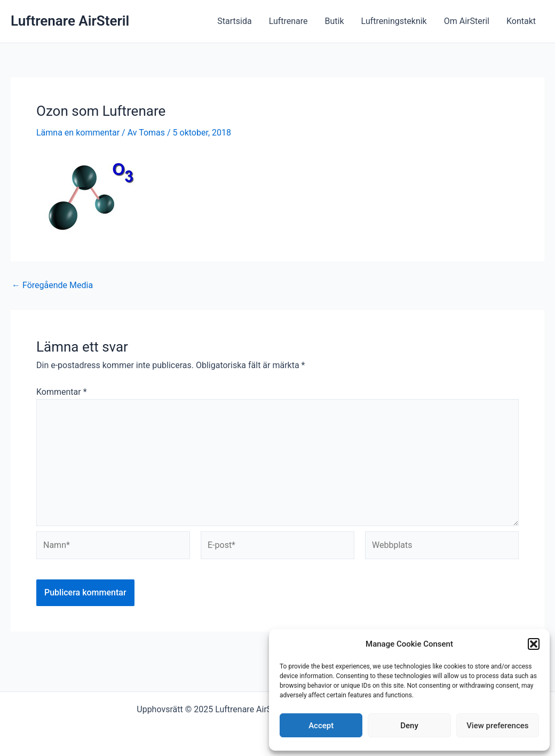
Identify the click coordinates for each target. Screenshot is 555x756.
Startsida (234, 21)
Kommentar (62, 392)
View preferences (497, 726)
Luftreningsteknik (394, 21)
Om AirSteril (467, 21)
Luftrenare (288, 21)
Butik (335, 21)
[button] (534, 644)
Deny (409, 726)
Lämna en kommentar (78, 133)
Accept (321, 726)
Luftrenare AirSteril (70, 21)
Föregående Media (52, 285)
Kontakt (521, 21)
